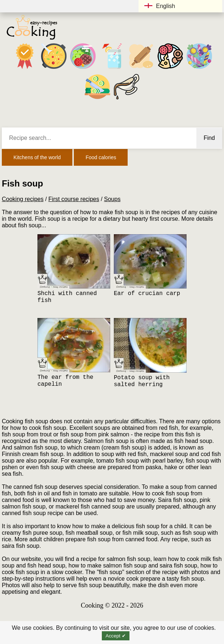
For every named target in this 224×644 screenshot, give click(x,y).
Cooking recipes (23, 199)
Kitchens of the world (37, 157)
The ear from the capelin (65, 381)
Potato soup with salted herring (142, 381)
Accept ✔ (115, 636)
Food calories (101, 157)
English (160, 6)
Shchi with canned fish (67, 297)
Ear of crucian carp (147, 294)
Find (209, 138)
